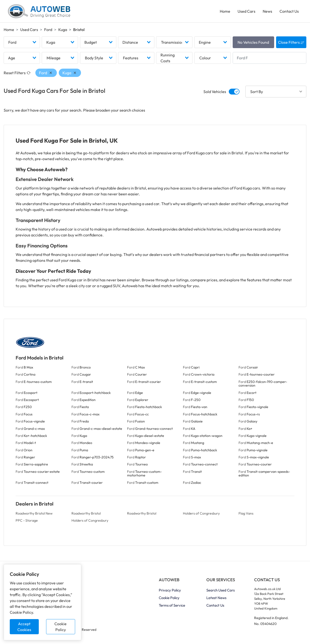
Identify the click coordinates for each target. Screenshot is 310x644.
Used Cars (246, 11)
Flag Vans (246, 513)
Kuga (63, 30)
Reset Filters (17, 73)
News (267, 11)
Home (225, 11)
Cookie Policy (60, 627)
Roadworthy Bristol (86, 513)
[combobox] (22, 42)
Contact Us (289, 11)
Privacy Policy (170, 590)
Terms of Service (172, 605)
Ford (48, 30)
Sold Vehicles (215, 92)
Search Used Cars (220, 590)
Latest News (216, 598)
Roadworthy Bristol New (34, 513)
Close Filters (291, 42)
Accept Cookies (24, 627)
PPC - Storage (27, 520)
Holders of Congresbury (201, 513)
